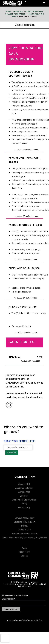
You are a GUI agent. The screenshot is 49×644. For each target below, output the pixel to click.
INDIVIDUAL (15, 357)
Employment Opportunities (24, 500)
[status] (18, 447)
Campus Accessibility (25, 518)
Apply (25, 548)
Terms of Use (24, 530)
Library (24, 504)
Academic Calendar (24, 488)
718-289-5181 (16, 387)
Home (8, 12)
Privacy (25, 526)
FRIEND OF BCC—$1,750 (23, 307)
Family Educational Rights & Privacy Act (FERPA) (25, 538)
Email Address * (8, 599)
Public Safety (24, 507)
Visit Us (24, 556)
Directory (24, 496)
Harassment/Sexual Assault (25, 534)
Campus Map (24, 492)
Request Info (24, 552)
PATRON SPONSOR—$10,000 (25, 225)
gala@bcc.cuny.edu (18, 383)
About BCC (18, 12)
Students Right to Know (25, 522)
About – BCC (24, 484)
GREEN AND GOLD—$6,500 (24, 268)
